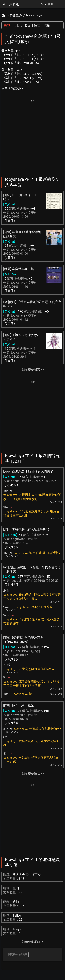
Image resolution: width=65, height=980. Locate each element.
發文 (28, 25)
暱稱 (47, 25)
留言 (37, 25)
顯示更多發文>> (33, 369)
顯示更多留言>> (33, 773)
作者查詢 (15, 15)
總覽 (7, 25)
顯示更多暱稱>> (33, 942)
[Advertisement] (32, 136)
